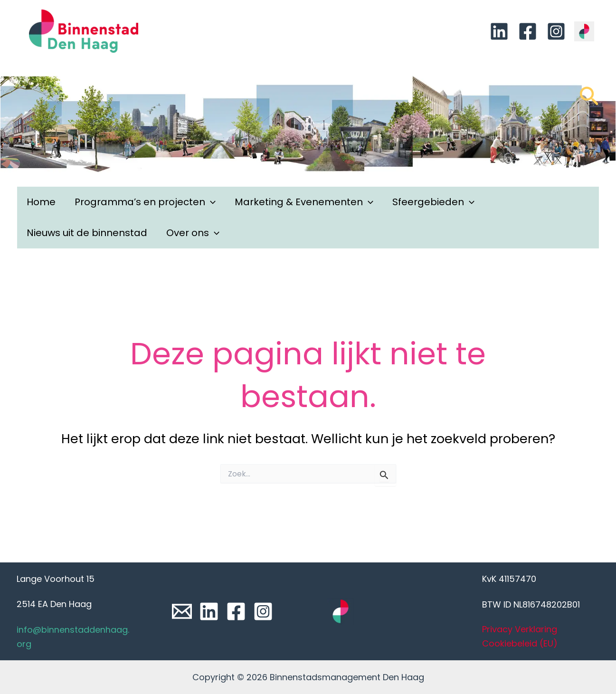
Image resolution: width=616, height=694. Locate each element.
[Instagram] (556, 31)
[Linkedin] (499, 31)
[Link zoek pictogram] (589, 101)
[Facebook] (528, 31)
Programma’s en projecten (145, 202)
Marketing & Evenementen (304, 202)
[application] (210, 202)
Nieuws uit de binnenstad (87, 233)
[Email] (182, 611)
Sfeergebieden (433, 202)
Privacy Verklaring (520, 629)
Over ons (193, 233)
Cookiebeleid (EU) (520, 643)
